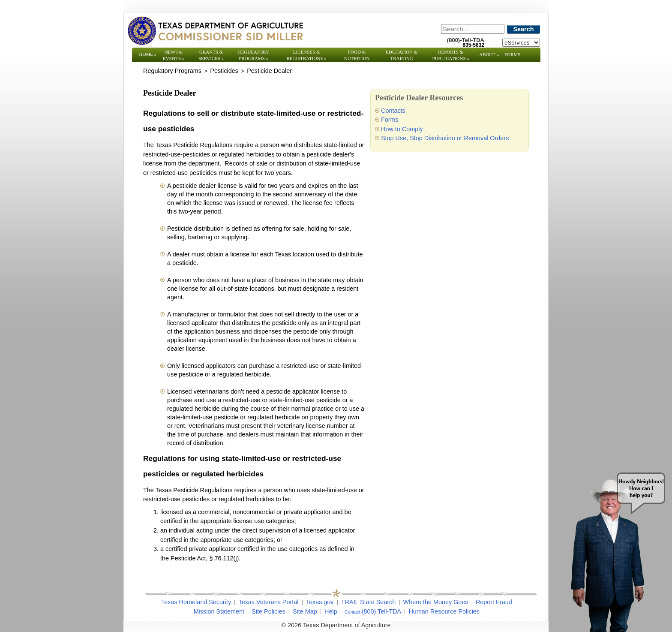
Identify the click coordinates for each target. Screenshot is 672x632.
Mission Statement (219, 611)
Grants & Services (211, 55)
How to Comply (402, 129)
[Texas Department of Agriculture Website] (215, 30)
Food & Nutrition (357, 55)
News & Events (174, 55)
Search (524, 29)
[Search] (473, 29)
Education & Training (402, 55)
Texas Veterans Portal (268, 602)
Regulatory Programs (253, 55)
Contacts (393, 111)
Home (148, 54)
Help (331, 611)
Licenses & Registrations (307, 55)
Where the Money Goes (436, 602)
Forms (512, 54)
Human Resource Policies (444, 611)
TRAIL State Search (368, 602)
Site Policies (268, 611)
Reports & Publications (450, 55)
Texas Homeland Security (196, 602)
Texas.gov (320, 602)
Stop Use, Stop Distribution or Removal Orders (445, 138)
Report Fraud (494, 602)
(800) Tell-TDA (382, 611)
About (489, 54)
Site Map (305, 611)
